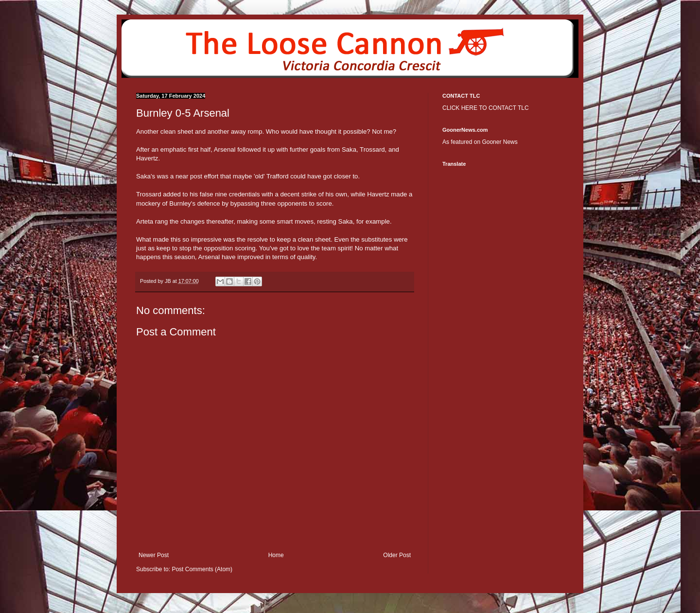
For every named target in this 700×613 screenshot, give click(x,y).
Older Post (397, 555)
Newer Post (154, 555)
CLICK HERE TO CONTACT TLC (486, 108)
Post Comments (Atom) (202, 569)
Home (276, 555)
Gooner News (499, 142)
